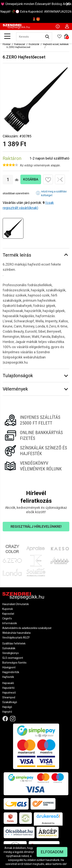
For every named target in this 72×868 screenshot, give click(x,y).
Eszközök (34, 44)
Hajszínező (9, 693)
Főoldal (7, 44)
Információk (10, 623)
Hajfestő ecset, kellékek (56, 44)
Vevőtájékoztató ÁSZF (16, 638)
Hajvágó (7, 707)
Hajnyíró (7, 712)
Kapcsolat (8, 614)
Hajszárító (8, 688)
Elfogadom (52, 852)
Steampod (9, 697)
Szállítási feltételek (14, 644)
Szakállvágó (10, 702)
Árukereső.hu (48, 823)
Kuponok (8, 609)
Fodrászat (20, 44)
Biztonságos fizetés (14, 663)
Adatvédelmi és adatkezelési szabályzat (27, 628)
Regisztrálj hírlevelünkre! (36, 526)
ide (64, 864)
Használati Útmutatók (16, 604)
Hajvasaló (8, 683)
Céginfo (7, 618)
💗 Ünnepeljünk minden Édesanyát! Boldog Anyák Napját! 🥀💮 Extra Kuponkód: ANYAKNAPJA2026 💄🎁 (36, 11)
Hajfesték (8, 677)
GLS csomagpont (13, 658)
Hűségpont (9, 667)
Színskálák (9, 648)
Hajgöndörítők (11, 672)
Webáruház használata (16, 633)
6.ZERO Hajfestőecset (18, 47)
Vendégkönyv (11, 653)
